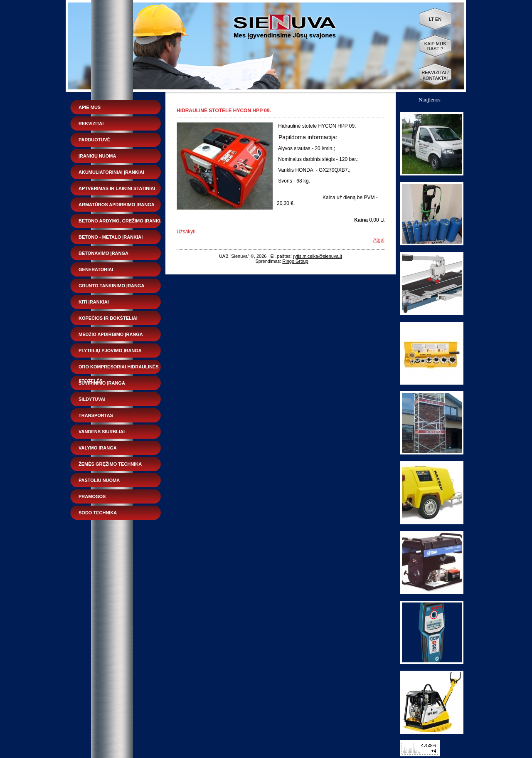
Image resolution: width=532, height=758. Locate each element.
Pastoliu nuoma (99, 480)
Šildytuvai (92, 399)
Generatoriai (96, 269)
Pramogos (92, 496)
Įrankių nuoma (97, 156)
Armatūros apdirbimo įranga (117, 205)
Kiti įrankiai (94, 302)
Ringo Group (295, 261)
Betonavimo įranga (103, 253)
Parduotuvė (94, 140)
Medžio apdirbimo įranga (111, 334)
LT (431, 19)
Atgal (379, 240)
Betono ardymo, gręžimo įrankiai (122, 221)
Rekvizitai (91, 123)
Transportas (96, 415)
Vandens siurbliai (102, 432)
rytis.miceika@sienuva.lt (318, 256)
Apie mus (90, 107)
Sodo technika (98, 513)
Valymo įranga (98, 448)
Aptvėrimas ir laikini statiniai (117, 188)
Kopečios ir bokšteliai (108, 318)
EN (438, 19)
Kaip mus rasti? (435, 46)
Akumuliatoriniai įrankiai (111, 172)
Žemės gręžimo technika (110, 464)
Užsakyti (186, 232)
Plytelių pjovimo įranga (110, 351)
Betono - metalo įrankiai (111, 237)
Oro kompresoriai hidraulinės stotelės (119, 369)
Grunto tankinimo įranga (111, 286)
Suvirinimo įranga (102, 383)
